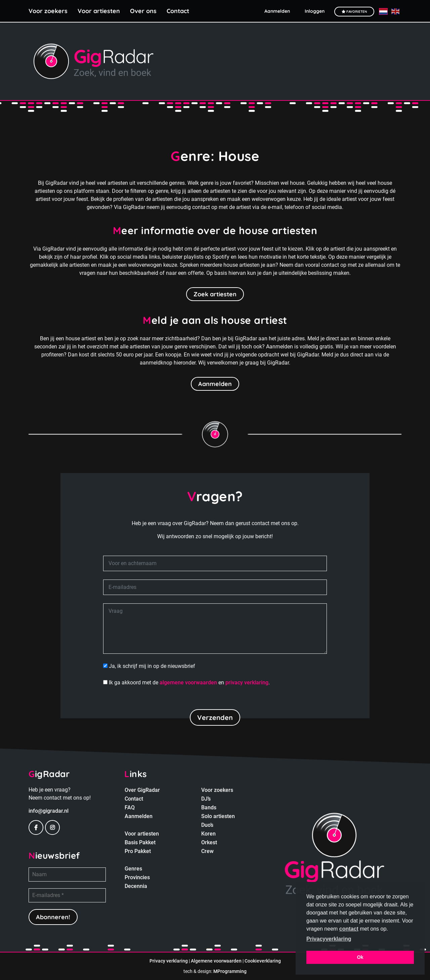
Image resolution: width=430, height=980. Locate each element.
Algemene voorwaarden (216, 961)
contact (349, 929)
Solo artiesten (218, 816)
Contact (178, 11)
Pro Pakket (138, 851)
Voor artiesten (99, 11)
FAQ (130, 807)
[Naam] (67, 875)
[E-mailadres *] (67, 895)
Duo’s (207, 825)
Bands (209, 807)
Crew (207, 851)
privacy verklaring (247, 683)
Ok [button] (360, 957)
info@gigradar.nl (49, 811)
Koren (208, 834)
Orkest (209, 842)
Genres (133, 869)
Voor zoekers (48, 11)
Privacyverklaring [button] (329, 939)
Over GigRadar (142, 790)
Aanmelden (215, 384)
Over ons (143, 11)
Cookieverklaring (263, 961)
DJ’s (206, 799)
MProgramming (230, 971)
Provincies (137, 877)
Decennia (136, 886)
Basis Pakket (140, 842)
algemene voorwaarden (188, 683)
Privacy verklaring (169, 961)
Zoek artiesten (215, 294)
